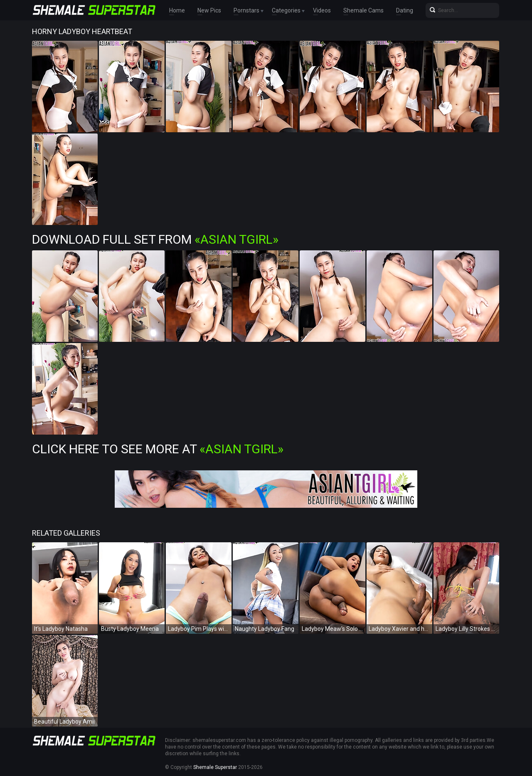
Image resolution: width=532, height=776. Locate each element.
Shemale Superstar (215, 767)
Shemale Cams (363, 10)
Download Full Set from (155, 239)
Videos (322, 10)
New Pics (209, 10)
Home (177, 10)
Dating (405, 10)
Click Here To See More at (158, 449)
